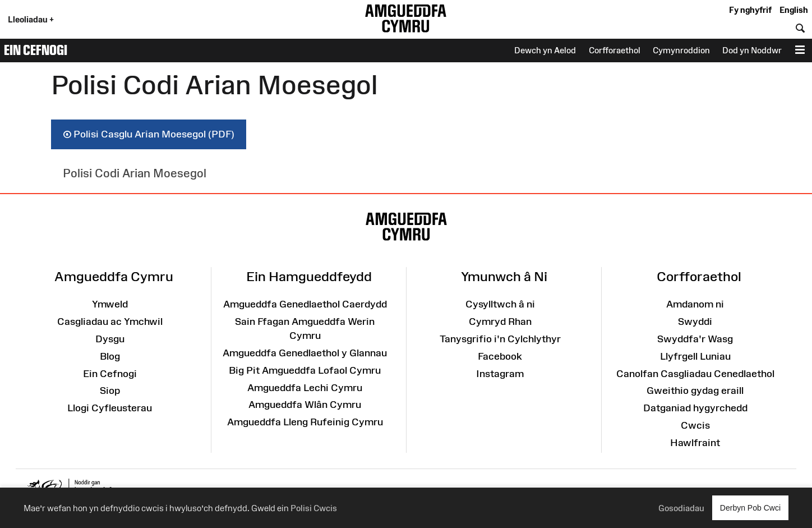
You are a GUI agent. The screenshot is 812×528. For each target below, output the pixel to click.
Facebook (500, 356)
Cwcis (695, 425)
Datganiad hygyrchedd (695, 408)
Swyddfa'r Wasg (695, 339)
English (794, 10)
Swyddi (695, 322)
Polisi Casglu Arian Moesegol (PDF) (149, 135)
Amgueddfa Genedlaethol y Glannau (305, 353)
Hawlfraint (695, 443)
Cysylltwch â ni (500, 304)
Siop (110, 391)
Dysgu (110, 339)
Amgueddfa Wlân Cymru (305, 405)
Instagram (500, 374)
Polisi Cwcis (314, 508)
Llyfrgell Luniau (695, 356)
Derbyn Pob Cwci (750, 508)
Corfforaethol (615, 50)
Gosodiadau (681, 508)
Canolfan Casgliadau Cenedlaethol (695, 374)
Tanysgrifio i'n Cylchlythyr (500, 339)
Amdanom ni (695, 304)
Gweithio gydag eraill (695, 391)
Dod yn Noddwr (752, 50)
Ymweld (110, 304)
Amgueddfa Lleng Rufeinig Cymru (305, 422)
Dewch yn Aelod (545, 50)
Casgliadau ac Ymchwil (110, 322)
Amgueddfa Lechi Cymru (305, 388)
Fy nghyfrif (750, 10)
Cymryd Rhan (500, 322)
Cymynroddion (681, 50)
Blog (110, 356)
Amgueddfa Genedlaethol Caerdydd (305, 304)
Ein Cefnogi (36, 50)
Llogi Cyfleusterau (110, 408)
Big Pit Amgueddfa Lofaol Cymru (305, 370)
